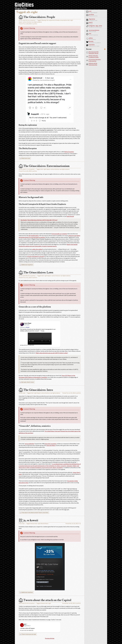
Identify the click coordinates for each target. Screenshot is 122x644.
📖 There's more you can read (28, 634)
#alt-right (70, 20)
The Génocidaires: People (37, 17)
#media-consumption (61, 20)
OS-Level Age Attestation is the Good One (93, 60)
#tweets (43, 603)
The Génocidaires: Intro (36, 390)
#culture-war (30, 22)
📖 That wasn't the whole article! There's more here (34, 513)
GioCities (24, 5)
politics (35, 24)
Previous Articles (50, 638)
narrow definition (30, 444)
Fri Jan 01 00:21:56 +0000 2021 (27, 630)
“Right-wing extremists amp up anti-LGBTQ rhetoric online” (52, 353)
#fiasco (46, 524)
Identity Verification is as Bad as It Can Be (92, 56)
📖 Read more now (25, 158)
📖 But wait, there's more (27, 382)
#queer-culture (23, 22)
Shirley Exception (69, 152)
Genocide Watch (51, 445)
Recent (89, 49)
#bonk (43, 524)
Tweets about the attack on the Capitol (45, 600)
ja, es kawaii (28, 520)
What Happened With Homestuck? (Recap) (92, 53)
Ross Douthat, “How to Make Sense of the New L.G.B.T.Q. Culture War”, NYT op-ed (39, 220)
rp (80, 524)
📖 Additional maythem (26, 265)
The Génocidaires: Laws (36, 272)
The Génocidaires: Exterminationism (44, 166)
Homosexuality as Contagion (59, 234)
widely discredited (37, 249)
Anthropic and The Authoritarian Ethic (92, 64)
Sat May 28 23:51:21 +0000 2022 (27, 345)
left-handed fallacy (34, 235)
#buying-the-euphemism (48, 20)
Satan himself (70, 216)
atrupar (28, 327)
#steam (33, 524)
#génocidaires (38, 22)
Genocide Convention (51, 444)
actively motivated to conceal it (36, 256)
